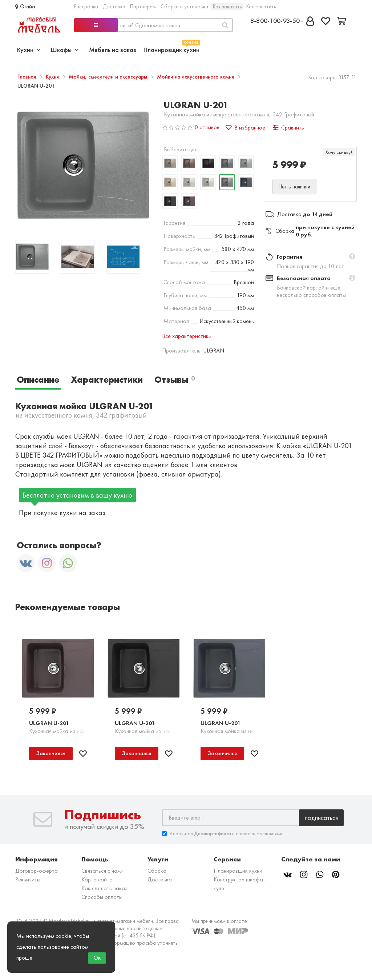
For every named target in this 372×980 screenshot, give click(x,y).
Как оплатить (261, 7)
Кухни (29, 50)
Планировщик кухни (171, 49)
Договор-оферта (37, 871)
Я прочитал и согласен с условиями (222, 834)
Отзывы (175, 380)
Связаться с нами (102, 871)
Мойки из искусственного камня (196, 77)
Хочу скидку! (339, 152)
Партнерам (143, 7)
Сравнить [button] (289, 128)
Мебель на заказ (113, 50)
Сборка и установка (184, 7)
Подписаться (321, 818)
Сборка (157, 871)
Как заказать (227, 7)
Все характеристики (187, 336)
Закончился (51, 753)
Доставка (114, 7)
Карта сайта (97, 879)
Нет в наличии (294, 187)
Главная (27, 77)
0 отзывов (207, 127)
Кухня (53, 77)
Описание (38, 380)
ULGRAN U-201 (49, 723)
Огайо (25, 7)
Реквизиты (28, 879)
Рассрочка (86, 7)
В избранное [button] (245, 128)
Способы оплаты (102, 897)
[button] (352, 257)
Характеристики (107, 380)
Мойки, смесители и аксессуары (109, 77)
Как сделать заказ (104, 888)
